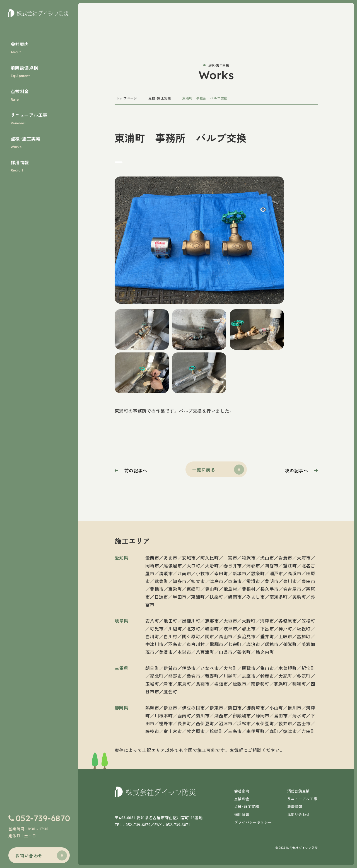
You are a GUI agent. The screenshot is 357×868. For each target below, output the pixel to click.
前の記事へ (136, 470)
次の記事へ (296, 470)
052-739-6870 (43, 818)
